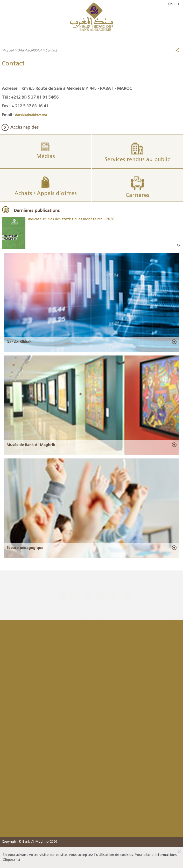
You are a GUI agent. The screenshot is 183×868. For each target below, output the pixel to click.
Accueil (8, 50)
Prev (178, 245)
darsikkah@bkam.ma (31, 115)
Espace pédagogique (25, 548)
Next (179, 245)
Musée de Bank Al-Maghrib (31, 445)
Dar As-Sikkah (19, 342)
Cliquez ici (11, 860)
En (170, 4)
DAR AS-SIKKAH (29, 50)
